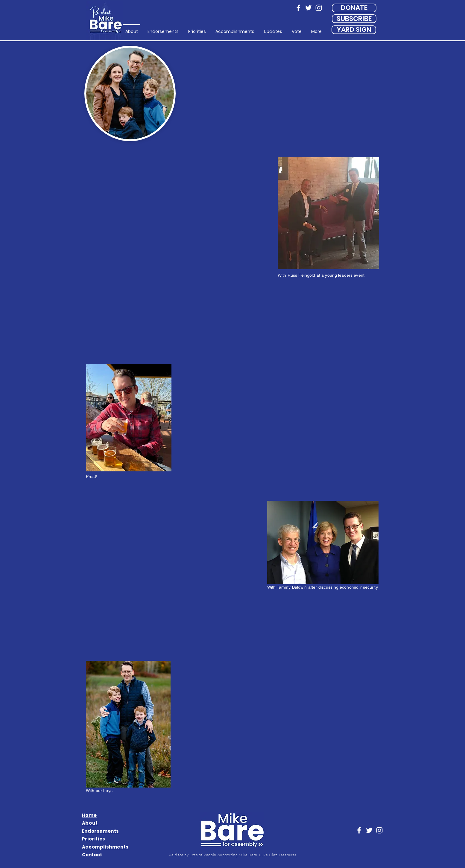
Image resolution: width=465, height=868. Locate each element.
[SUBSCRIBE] (354, 19)
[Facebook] (298, 8)
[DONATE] (354, 8)
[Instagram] (319, 8)
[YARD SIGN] (354, 30)
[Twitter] (309, 8)
